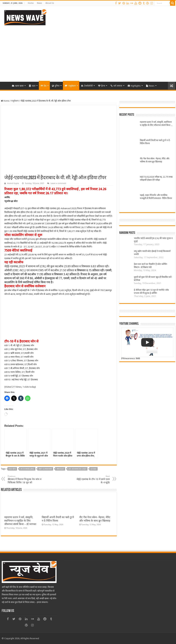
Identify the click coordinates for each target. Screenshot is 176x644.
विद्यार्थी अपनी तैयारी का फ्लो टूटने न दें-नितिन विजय (155, 142)
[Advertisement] (88, 52)
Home (31, 3)
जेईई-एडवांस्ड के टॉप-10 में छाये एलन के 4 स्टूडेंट (92, 480)
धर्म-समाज (116, 86)
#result (60, 469)
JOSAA (94, 469)
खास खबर (18, 86)
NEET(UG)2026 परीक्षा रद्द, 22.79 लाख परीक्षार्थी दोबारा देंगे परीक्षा (156, 178)
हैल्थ (102, 86)
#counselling (27, 469)
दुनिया (56, 86)
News (39, 3)
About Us (50, 3)
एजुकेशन (70, 86)
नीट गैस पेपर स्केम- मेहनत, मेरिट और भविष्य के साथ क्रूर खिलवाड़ (155, 160)
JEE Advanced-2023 (77, 469)
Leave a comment (58, 183)
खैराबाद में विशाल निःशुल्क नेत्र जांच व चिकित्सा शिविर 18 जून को (25, 480)
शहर (32, 86)
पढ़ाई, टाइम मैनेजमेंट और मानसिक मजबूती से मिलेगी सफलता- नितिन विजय (156, 197)
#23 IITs (12, 469)
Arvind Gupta (13, 183)
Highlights (134, 86)
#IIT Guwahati (45, 469)
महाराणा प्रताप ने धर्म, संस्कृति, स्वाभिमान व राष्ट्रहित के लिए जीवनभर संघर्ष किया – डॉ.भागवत (20, 521)
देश (43, 86)
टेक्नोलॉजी (87, 86)
